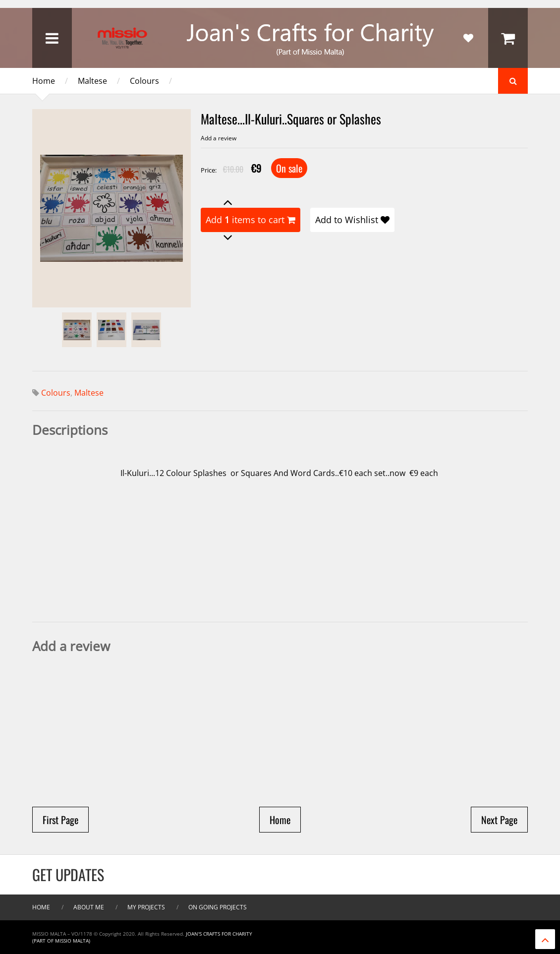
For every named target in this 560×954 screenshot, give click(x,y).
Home (44, 81)
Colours (144, 81)
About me (89, 907)
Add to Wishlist (352, 220)
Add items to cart (251, 220)
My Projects (146, 907)
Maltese (92, 81)
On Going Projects (218, 907)
